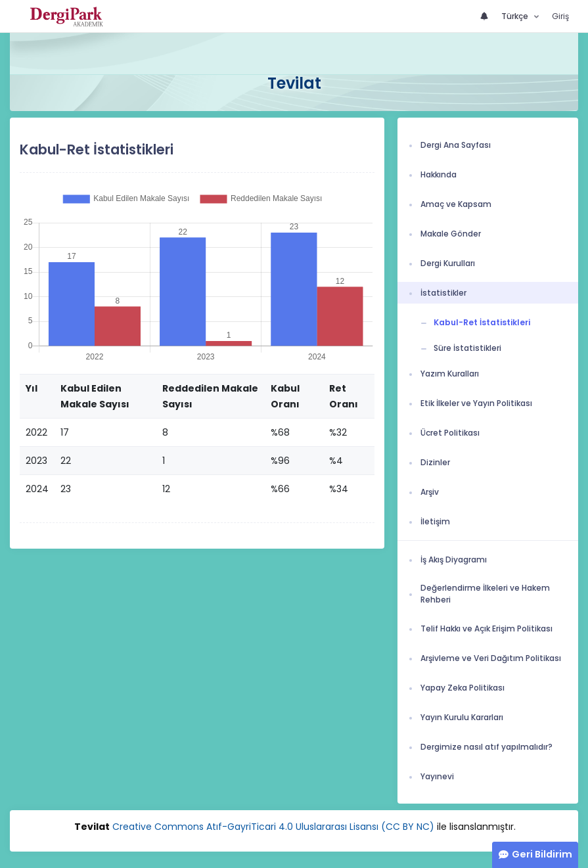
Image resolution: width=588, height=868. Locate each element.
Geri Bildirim (542, 854)
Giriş (560, 16)
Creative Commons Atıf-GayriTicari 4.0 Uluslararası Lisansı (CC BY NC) (273, 827)
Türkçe (516, 16)
